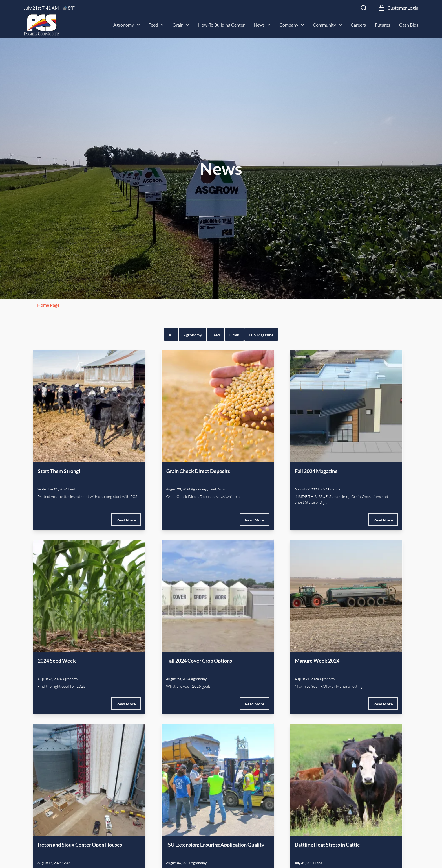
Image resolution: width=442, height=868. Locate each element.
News (262, 25)
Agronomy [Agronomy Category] (199, 489)
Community (327, 25)
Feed (156, 25)
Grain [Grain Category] (222, 489)
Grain (181, 25)
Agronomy (126, 25)
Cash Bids (409, 25)
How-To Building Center (221, 25)
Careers (358, 25)
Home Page (48, 305)
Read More (126, 520)
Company (292, 25)
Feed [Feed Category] (72, 489)
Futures (383, 25)
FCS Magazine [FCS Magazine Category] (330, 489)
